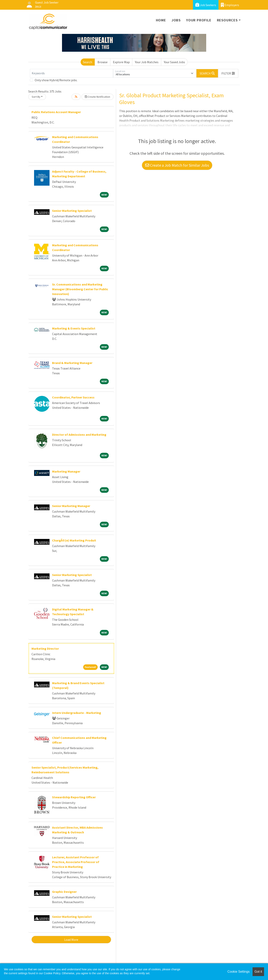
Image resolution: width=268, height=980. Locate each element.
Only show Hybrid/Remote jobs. (56, 80)
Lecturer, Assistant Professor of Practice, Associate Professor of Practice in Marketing (76, 862)
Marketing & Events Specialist (74, 328)
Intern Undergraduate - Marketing (77, 713)
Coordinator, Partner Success (73, 397)
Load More (71, 940)
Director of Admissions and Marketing (79, 435)
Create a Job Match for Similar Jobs (177, 165)
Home (161, 20)
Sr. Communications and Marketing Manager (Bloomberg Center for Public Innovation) (80, 289)
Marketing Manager (66, 471)
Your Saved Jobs (174, 62)
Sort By (36, 97)
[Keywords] (72, 73)
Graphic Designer (64, 892)
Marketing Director (45, 649)
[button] (228, 73)
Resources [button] (227, 20)
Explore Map (121, 62)
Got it (258, 972)
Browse (103, 62)
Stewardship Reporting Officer (74, 797)
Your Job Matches (147, 62)
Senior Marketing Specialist (72, 211)
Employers (230, 5)
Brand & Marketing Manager (72, 363)
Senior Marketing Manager (71, 506)
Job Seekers (206, 5)
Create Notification (97, 97)
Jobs (176, 20)
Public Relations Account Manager (56, 112)
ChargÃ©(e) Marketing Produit (74, 540)
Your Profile (199, 20)
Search (88, 62)
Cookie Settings (238, 972)
